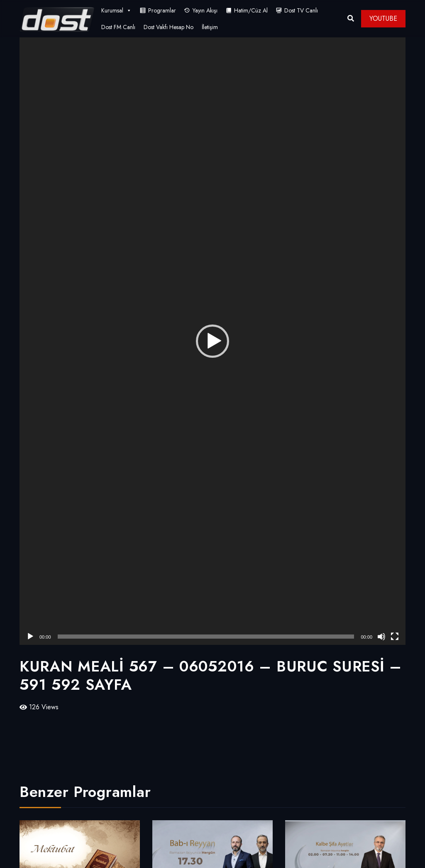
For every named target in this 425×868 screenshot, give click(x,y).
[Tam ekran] (395, 637)
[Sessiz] (381, 637)
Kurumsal (116, 10)
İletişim (210, 27)
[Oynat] (30, 637)
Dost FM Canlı (118, 27)
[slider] (206, 637)
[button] (212, 341)
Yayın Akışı (205, 10)
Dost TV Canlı (301, 10)
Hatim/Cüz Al (251, 10)
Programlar (162, 10)
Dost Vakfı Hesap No (169, 27)
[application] (212, 341)
